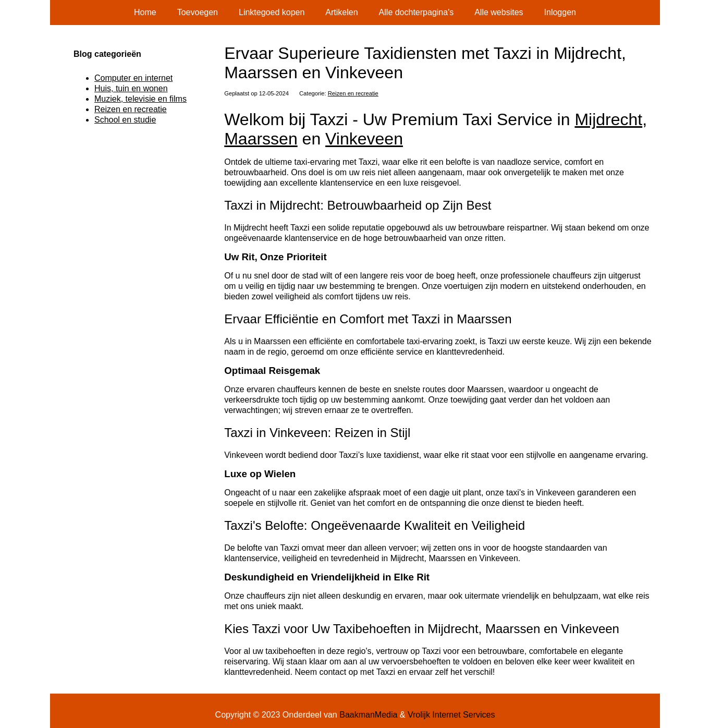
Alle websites (499, 12)
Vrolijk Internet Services (451, 715)
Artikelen (341, 12)
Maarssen (261, 139)
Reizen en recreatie (353, 93)
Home (145, 12)
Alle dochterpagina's (417, 12)
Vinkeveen (364, 139)
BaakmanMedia (368, 715)
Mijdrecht (608, 119)
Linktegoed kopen (272, 12)
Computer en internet (133, 78)
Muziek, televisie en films (140, 99)
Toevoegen (198, 12)
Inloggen (560, 12)
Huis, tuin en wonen (131, 88)
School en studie (125, 120)
